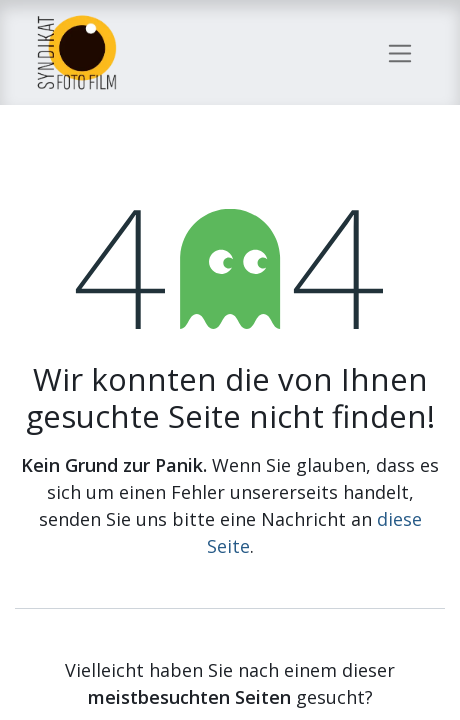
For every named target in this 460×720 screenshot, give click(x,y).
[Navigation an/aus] (400, 52)
